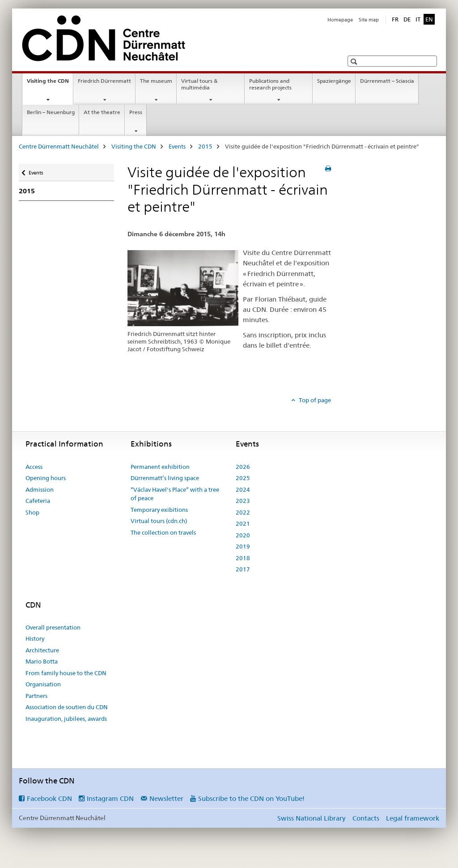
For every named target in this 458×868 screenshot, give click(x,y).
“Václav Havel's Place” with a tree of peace (175, 494)
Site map (369, 20)
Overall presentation (53, 627)
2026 (243, 467)
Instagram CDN (110, 798)
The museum (156, 81)
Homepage (340, 20)
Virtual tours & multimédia (199, 84)
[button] (355, 62)
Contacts (366, 818)
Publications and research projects (270, 84)
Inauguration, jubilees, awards (66, 719)
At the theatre (102, 112)
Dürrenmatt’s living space (165, 478)
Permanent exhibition (160, 467)
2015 (205, 146)
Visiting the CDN (50, 84)
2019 (243, 546)
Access (34, 467)
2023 (243, 501)
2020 (243, 535)
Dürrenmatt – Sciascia (387, 81)
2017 (243, 569)
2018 (243, 558)
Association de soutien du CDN (67, 707)
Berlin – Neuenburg (51, 112)
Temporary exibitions (159, 510)
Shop (32, 512)
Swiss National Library (311, 818)
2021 (243, 523)
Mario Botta (42, 661)
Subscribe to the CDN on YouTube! (251, 798)
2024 (243, 489)
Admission (40, 489)
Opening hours (46, 478)
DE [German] (407, 19)
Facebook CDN (49, 798)
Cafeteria (38, 501)
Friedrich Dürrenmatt (104, 81)
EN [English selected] (429, 19)
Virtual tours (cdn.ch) (159, 521)
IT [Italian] (418, 19)
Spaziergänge (334, 81)
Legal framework (413, 818)
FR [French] (395, 19)
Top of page (314, 400)
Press (136, 112)
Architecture (42, 650)
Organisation (43, 684)
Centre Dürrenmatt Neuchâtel (59, 146)
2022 (243, 512)
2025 (243, 478)
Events (177, 146)
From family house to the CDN (66, 673)
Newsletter (166, 798)
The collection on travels (163, 532)
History (35, 638)
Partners (36, 696)
